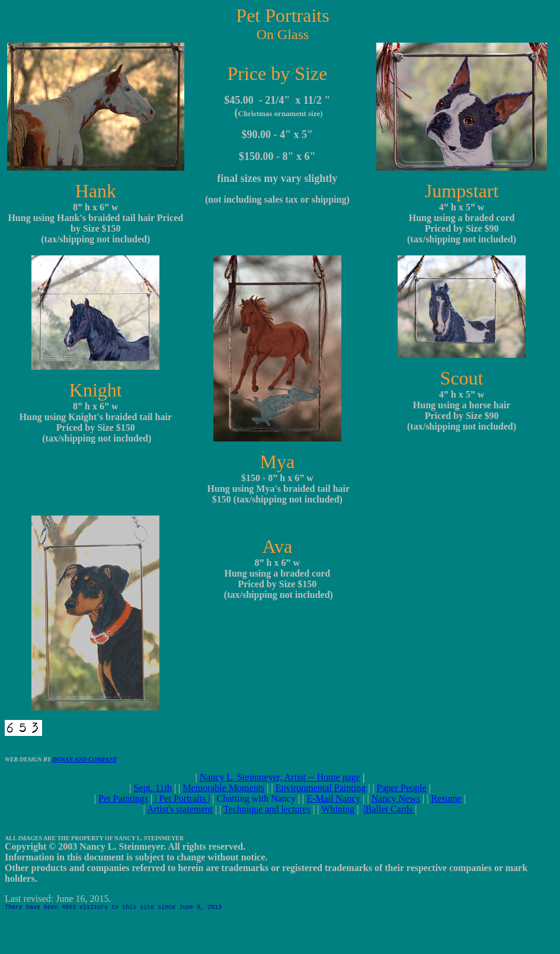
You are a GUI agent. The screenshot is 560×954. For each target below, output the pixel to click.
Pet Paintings (123, 798)
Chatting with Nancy (256, 798)
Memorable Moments (223, 788)
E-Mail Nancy (333, 798)
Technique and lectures (267, 809)
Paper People (402, 788)
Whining (338, 809)
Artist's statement (180, 809)
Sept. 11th (152, 788)
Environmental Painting (321, 788)
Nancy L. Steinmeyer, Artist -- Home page (280, 777)
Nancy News (396, 798)
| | (181, 798)
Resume (446, 798)
